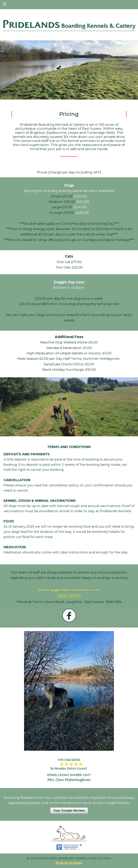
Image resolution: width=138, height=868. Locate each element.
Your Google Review (69, 811)
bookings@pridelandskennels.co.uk (69, 590)
